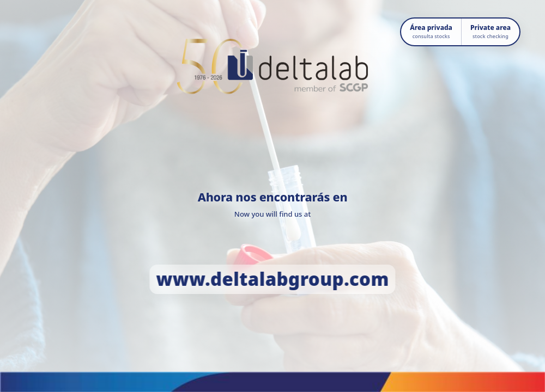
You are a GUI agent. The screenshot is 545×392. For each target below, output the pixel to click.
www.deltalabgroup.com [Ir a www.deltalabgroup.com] (272, 279)
